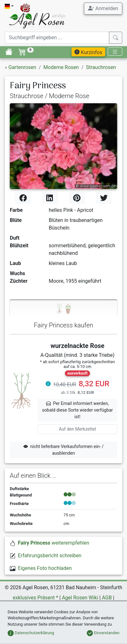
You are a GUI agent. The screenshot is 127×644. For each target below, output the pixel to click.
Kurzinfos (88, 52)
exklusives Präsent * (35, 598)
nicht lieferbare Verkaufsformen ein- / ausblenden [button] (64, 450)
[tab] (63, 308)
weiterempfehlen (54, 543)
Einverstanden (103, 633)
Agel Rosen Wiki (80, 598)
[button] (48, 385)
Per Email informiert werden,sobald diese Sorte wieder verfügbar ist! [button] (78, 410)
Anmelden (103, 8)
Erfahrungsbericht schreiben (50, 556)
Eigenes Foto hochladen (45, 568)
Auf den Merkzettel (77, 429)
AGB (107, 598)
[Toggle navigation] (115, 52)
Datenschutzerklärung (31, 633)
